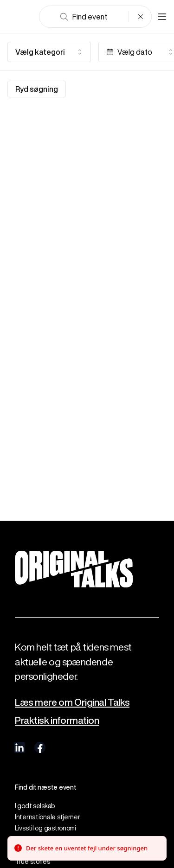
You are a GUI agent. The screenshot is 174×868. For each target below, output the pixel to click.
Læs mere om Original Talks (72, 702)
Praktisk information (57, 720)
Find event (83, 17)
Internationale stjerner (48, 817)
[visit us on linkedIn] (19, 747)
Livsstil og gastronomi (45, 828)
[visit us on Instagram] (60, 747)
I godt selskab (35, 806)
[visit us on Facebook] (40, 747)
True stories (32, 862)
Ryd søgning (37, 89)
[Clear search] (141, 17)
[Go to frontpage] (20, 17)
